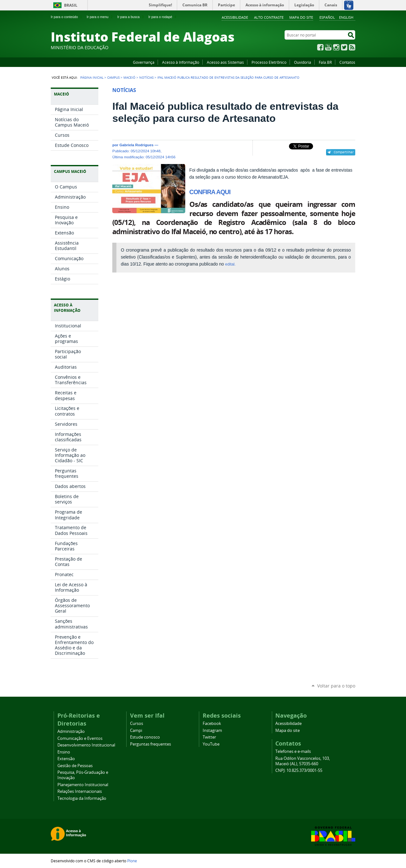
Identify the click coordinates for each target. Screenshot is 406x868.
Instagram (336, 47)
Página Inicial (92, 77)
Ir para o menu (100, 17)
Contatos (347, 62)
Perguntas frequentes (151, 744)
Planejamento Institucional (83, 785)
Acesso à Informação (181, 62)
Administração (71, 731)
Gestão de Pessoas (75, 766)
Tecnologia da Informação (82, 798)
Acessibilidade (235, 17)
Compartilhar (344, 152)
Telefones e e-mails (293, 751)
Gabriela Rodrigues (136, 145)
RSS (352, 47)
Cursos (137, 723)
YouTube (328, 47)
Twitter (344, 47)
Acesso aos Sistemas (225, 62)
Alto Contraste (269, 17)
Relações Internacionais (80, 791)
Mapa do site (301, 17)
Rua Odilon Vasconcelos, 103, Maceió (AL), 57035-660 (303, 761)
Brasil (71, 5)
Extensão (66, 759)
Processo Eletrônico (269, 62)
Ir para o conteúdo (67, 17)
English (346, 17)
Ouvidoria (303, 62)
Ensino (64, 752)
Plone (132, 861)
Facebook (320, 47)
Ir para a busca (131, 17)
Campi (136, 730)
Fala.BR (325, 62)
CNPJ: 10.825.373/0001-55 (299, 770)
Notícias (146, 77)
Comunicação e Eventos (80, 738)
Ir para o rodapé (163, 17)
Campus (113, 77)
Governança (144, 62)
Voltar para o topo (336, 686)
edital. (230, 264)
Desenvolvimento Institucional (86, 745)
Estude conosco (145, 737)
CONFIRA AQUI (210, 192)
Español (327, 17)
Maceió (129, 77)
